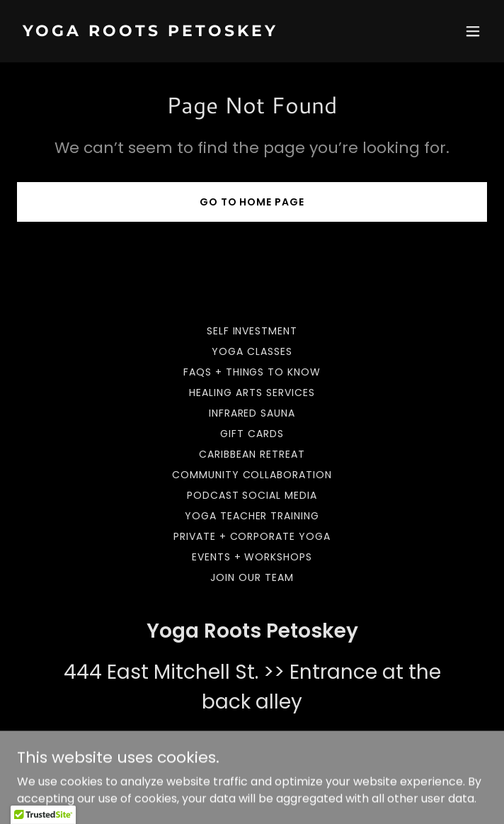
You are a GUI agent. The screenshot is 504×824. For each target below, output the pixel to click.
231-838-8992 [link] (252, 743)
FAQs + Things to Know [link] (252, 372)
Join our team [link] (252, 577)
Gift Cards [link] (252, 434)
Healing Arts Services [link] (252, 393)
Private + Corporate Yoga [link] (252, 536)
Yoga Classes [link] (252, 351)
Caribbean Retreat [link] (252, 454)
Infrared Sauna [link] (252, 413)
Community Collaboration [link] (252, 475)
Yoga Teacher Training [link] (252, 516)
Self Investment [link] (252, 331)
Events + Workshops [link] (252, 557)
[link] (182, 32)
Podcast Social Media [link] (252, 495)
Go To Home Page (252, 202)
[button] (473, 31)
